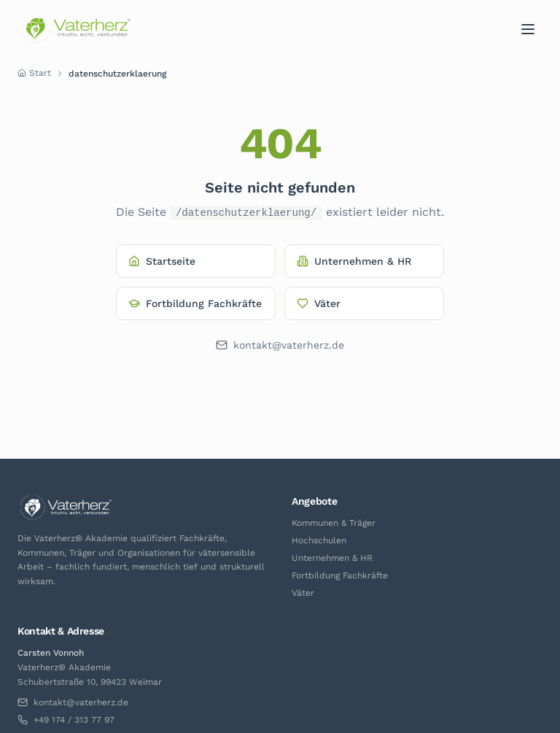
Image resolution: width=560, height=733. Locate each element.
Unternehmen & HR (354, 261)
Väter (319, 303)
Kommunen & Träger (334, 523)
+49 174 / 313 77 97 (66, 720)
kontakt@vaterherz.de (280, 345)
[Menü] (528, 29)
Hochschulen (319, 540)
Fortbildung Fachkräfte (195, 303)
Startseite (162, 261)
